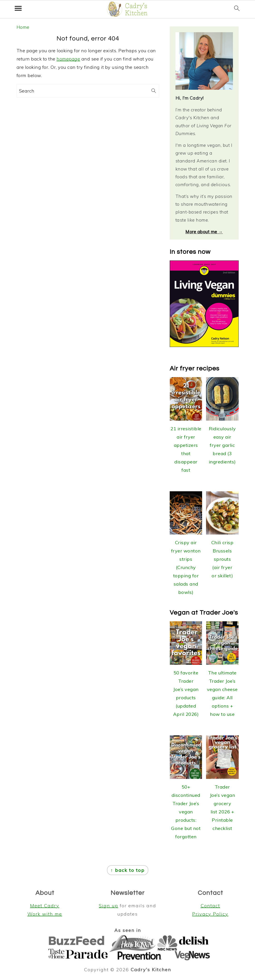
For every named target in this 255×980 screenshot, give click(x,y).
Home (23, 27)
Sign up (109, 906)
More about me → (204, 232)
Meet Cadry (45, 906)
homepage (68, 59)
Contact (210, 906)
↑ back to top (128, 870)
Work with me (45, 914)
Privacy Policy (210, 914)
